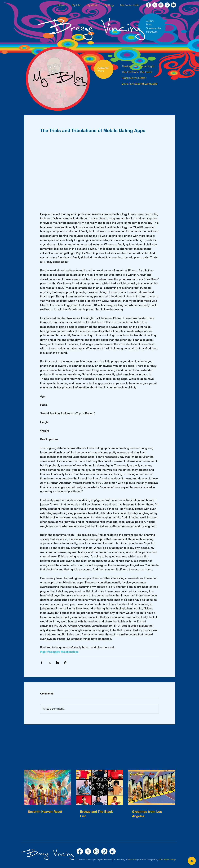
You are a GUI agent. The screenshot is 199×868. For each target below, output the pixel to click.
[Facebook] (80, 851)
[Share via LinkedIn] (57, 662)
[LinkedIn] (173, 5)
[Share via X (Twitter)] (50, 662)
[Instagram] (96, 851)
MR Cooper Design (167, 860)
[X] (155, 5)
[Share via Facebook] (42, 662)
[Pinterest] (104, 851)
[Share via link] (65, 662)
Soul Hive (132, 860)
